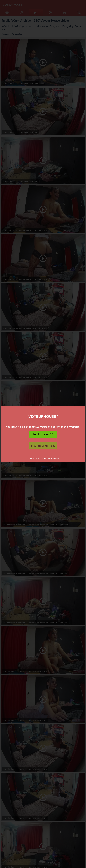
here (33, 458)
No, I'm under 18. (43, 445)
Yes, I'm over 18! (43, 434)
